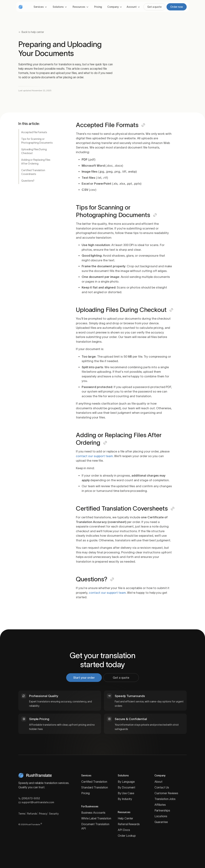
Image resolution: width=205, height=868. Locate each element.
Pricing (98, 7)
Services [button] (39, 7)
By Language (126, 782)
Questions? (28, 181)
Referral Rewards (129, 824)
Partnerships (162, 810)
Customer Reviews (166, 793)
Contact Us (162, 787)
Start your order (86, 678)
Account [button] (132, 7)
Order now (177, 7)
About (159, 782)
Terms (22, 814)
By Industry (125, 799)
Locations (161, 816)
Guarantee (161, 822)
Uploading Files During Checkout (34, 151)
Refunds (32, 814)
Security (54, 814)
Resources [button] (79, 7)
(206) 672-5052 (29, 798)
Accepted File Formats (34, 132)
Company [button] (113, 7)
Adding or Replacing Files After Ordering (36, 162)
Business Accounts (93, 813)
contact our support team (94, 456)
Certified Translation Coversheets (33, 172)
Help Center (125, 818)
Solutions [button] (58, 7)
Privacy (43, 814)
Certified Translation (94, 782)
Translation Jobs (165, 799)
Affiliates (160, 805)
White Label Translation (96, 818)
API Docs (124, 830)
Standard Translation (95, 787)
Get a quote (154, 7)
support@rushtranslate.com (36, 802)
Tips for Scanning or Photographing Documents (37, 141)
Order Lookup (127, 836)
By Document (127, 787)
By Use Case (126, 793)
